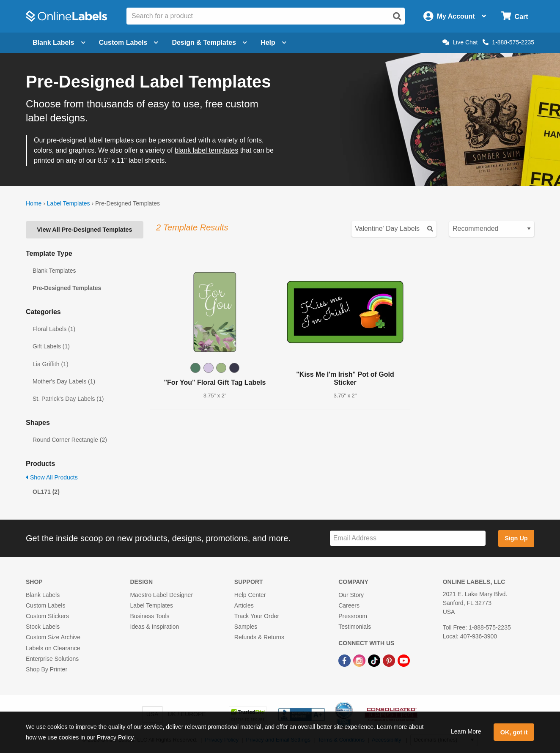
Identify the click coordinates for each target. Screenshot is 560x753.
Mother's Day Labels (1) (64, 381)
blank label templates (206, 150)
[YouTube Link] (404, 660)
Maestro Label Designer (161, 595)
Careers (349, 605)
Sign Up (516, 538)
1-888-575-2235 (508, 42)
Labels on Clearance (53, 648)
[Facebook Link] (345, 660)
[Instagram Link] (360, 660)
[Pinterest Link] (390, 660)
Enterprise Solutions (52, 659)
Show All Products (52, 477)
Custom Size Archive (53, 637)
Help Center (250, 595)
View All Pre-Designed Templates (84, 230)
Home (34, 203)
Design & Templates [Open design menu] (209, 42)
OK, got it (514, 732)
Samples (246, 627)
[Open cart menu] (515, 16)
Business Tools (150, 616)
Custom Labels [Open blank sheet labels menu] (129, 42)
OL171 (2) (46, 492)
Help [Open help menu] (273, 42)
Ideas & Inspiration (154, 627)
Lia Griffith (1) (51, 364)
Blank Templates (54, 271)
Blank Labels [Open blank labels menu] (59, 42)
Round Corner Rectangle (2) (70, 440)
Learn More (466, 731)
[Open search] (397, 16)
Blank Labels (43, 595)
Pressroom (353, 616)
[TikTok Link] (375, 660)
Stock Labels (43, 627)
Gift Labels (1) (51, 346)
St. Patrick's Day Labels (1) (68, 399)
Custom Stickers (47, 616)
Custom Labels (45, 605)
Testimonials (355, 627)
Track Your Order (257, 616)
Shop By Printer (47, 669)
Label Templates (69, 203)
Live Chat (460, 42)
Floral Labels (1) (54, 329)
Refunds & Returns (259, 637)
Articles (244, 605)
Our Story (351, 595)
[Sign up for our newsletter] (408, 538)
